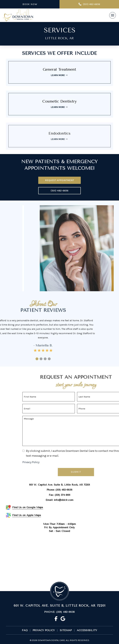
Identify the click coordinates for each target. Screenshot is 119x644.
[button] (113, 15)
